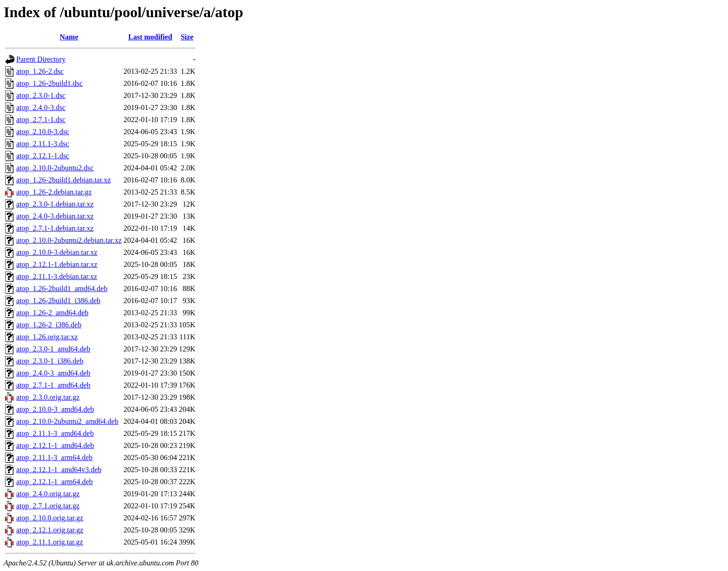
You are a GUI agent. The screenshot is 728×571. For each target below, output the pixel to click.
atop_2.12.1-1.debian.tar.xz (57, 264)
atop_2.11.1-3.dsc (43, 144)
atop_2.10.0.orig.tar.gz (50, 518)
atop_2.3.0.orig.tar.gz (48, 397)
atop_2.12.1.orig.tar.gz (50, 530)
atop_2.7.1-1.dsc (41, 120)
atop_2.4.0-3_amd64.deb (53, 373)
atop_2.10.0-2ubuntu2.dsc (55, 168)
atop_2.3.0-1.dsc (41, 95)
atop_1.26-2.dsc (40, 71)
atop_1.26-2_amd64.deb (52, 313)
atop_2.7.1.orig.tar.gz (48, 506)
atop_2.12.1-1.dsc (43, 156)
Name (69, 37)
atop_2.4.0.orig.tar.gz (48, 494)
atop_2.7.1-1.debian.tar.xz (55, 228)
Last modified (150, 37)
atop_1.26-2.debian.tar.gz (54, 192)
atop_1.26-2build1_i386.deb (58, 301)
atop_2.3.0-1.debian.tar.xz (55, 204)
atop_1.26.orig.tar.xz (47, 337)
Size (187, 37)
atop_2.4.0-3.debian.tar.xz (55, 216)
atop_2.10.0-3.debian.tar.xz (57, 252)
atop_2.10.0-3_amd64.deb (55, 409)
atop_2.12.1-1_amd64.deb (55, 445)
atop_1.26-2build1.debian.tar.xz (64, 180)
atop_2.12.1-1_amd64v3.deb (59, 470)
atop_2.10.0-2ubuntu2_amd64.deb (67, 421)
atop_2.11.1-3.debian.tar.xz (57, 276)
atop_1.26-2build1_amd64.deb (62, 289)
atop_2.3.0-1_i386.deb (50, 361)
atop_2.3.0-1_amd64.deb (53, 349)
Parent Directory (41, 59)
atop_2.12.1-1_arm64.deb (55, 482)
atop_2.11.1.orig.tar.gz (50, 542)
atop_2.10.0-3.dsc (43, 132)
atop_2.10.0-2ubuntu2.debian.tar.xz (69, 240)
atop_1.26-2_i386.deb (49, 325)
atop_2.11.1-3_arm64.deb (54, 457)
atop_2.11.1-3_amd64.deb (55, 433)
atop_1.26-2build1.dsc (49, 83)
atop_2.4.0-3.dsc (41, 107)
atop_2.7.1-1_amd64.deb (53, 385)
